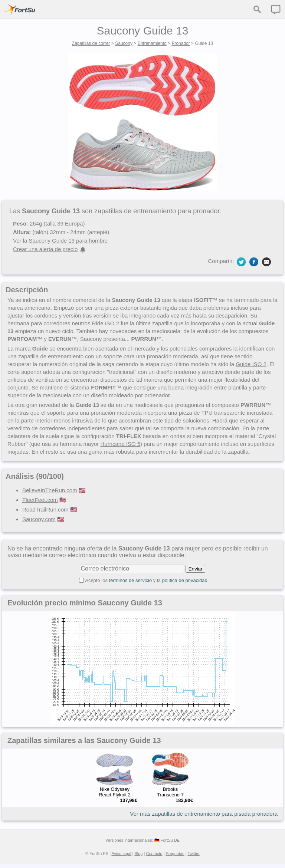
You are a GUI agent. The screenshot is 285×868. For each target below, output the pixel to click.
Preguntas (175, 854)
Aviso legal (121, 854)
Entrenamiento (152, 43)
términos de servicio (131, 580)
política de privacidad (185, 580)
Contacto (154, 854)
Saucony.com (39, 519)
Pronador (181, 43)
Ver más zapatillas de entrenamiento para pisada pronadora (204, 814)
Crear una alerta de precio (45, 249)
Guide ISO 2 (251, 364)
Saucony (124, 43)
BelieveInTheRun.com (50, 490)
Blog (138, 854)
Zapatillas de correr (91, 43)
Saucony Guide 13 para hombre (68, 241)
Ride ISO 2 (106, 323)
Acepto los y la (146, 580)
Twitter (193, 854)
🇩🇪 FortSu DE (167, 840)
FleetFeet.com (40, 500)
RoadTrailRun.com (45, 509)
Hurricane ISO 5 (120, 444)
